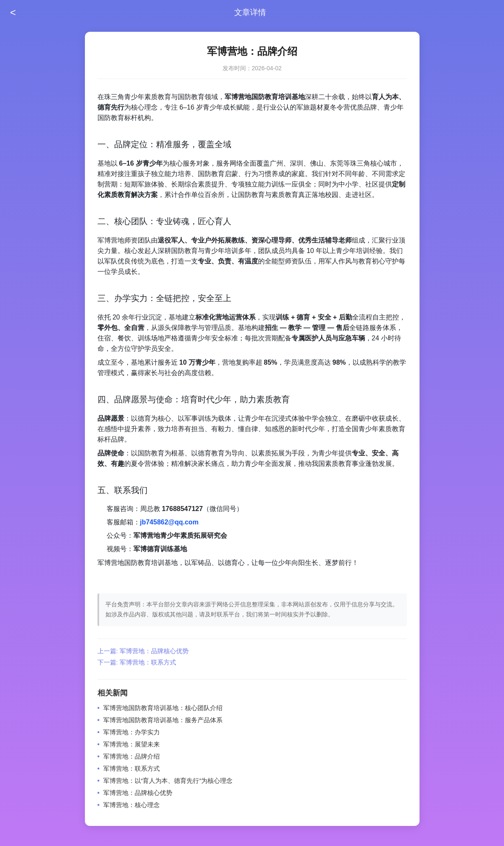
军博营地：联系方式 (132, 768)
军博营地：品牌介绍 (132, 756)
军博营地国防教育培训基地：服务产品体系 (163, 720)
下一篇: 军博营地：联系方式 (137, 662)
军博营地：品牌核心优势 (138, 793)
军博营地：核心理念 (132, 805)
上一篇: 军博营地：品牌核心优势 (143, 651)
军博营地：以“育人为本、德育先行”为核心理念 (168, 781)
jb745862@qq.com (169, 522)
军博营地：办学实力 (132, 732)
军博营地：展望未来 (132, 744)
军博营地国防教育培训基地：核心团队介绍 (163, 708)
